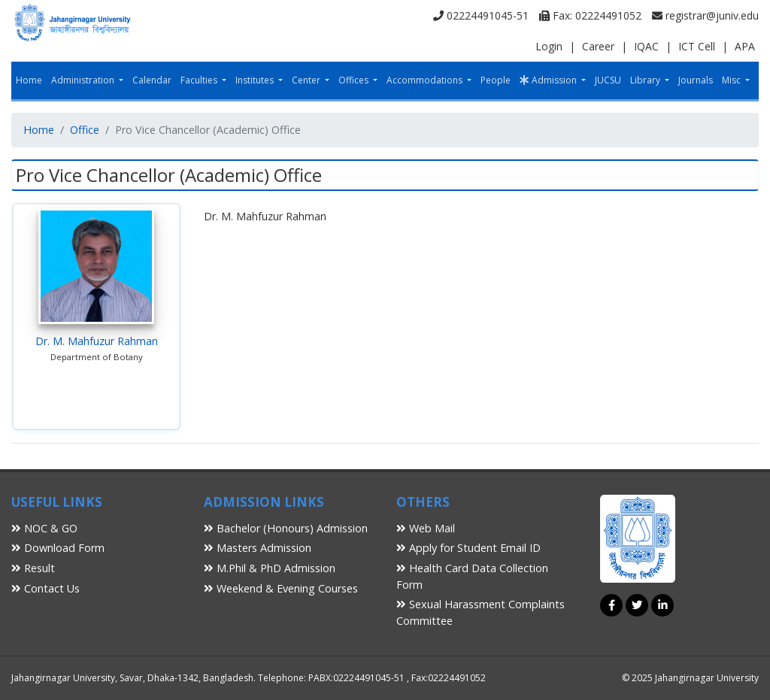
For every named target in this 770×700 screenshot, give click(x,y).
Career (598, 46)
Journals (696, 80)
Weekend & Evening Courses (281, 588)
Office (85, 130)
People (496, 80)
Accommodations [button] (426, 80)
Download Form (58, 548)
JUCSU (608, 80)
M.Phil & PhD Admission (270, 568)
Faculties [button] (200, 80)
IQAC (646, 46)
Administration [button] (84, 80)
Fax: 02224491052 (590, 15)
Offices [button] (355, 80)
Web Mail (426, 528)
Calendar (152, 80)
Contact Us (45, 588)
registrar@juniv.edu (705, 15)
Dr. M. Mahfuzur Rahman (97, 341)
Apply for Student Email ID (468, 548)
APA (745, 46)
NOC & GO (44, 528)
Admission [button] (549, 80)
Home (29, 80)
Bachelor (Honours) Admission (286, 528)
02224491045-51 (481, 15)
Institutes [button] (256, 80)
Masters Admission (258, 548)
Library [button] (646, 80)
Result (33, 568)
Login (549, 46)
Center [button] (307, 80)
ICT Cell (697, 46)
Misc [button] (732, 80)
